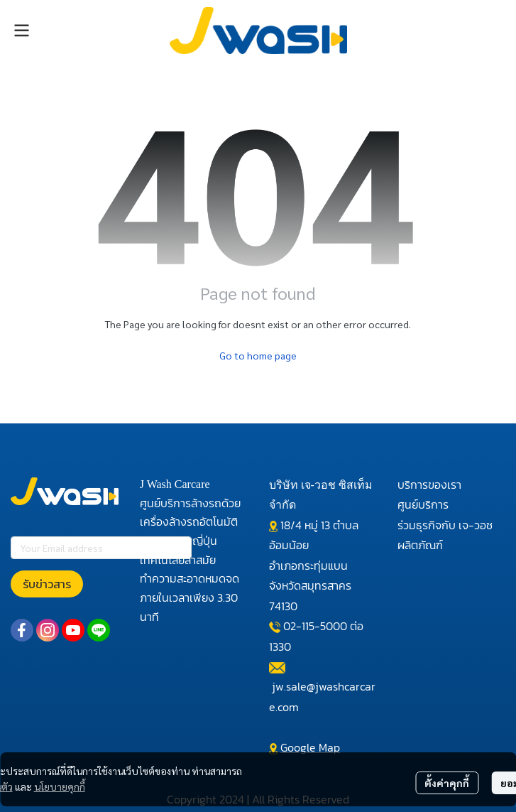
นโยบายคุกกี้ (60, 786)
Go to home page (258, 355)
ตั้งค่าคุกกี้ (447, 783)
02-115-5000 (315, 626)
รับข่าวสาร (47, 584)
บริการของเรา (429, 485)
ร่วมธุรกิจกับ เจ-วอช (445, 525)
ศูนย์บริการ (423, 504)
